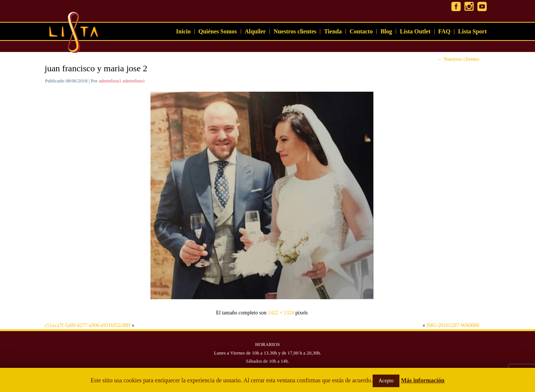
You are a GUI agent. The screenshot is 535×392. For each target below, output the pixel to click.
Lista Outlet (415, 31)
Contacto (361, 31)
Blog (386, 31)
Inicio (183, 31)
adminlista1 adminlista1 (122, 81)
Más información (423, 380)
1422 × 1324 (281, 313)
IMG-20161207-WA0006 (453, 325)
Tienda (333, 31)
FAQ (445, 31)
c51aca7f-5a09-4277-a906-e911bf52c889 (87, 325)
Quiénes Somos (218, 31)
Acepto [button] (386, 381)
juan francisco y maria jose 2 (96, 68)
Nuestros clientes (295, 31)
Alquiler (255, 31)
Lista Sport (472, 31)
